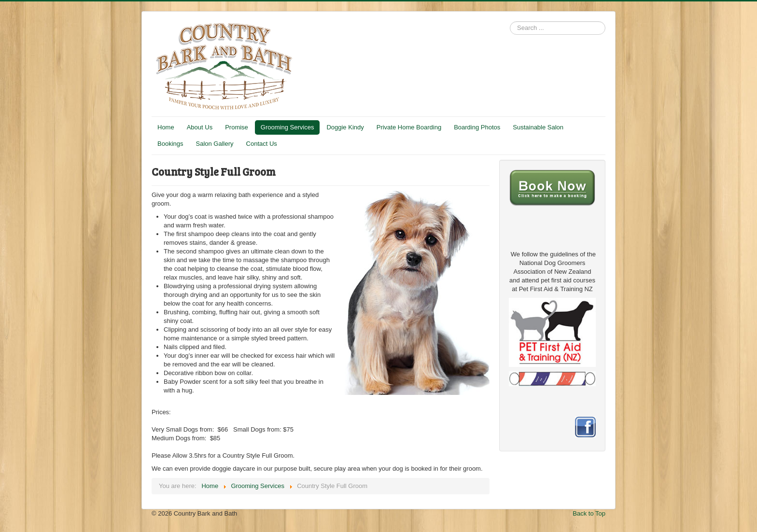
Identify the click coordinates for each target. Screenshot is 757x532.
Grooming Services (287, 127)
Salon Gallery (214, 144)
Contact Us (262, 144)
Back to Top (589, 513)
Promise (237, 127)
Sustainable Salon (538, 127)
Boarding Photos (477, 127)
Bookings (170, 144)
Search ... (510, 21)
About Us (200, 127)
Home (166, 127)
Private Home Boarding (409, 127)
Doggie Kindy (345, 127)
